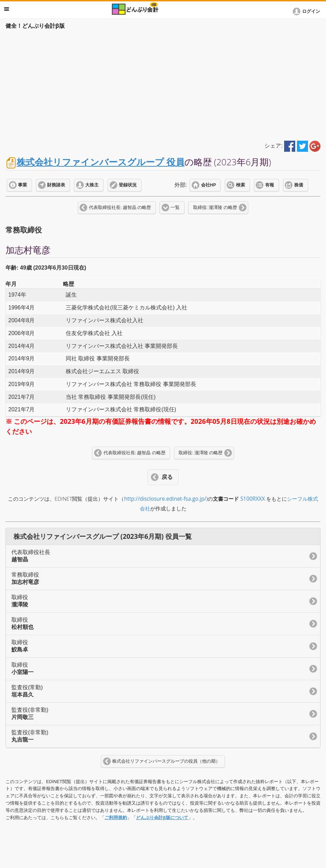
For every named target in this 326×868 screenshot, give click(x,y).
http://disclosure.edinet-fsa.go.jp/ (165, 499)
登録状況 (128, 185)
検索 (241, 185)
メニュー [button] (7, 9)
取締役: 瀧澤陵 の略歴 (215, 208)
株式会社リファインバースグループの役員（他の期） (166, 761)
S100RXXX (252, 499)
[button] (308, 11)
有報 (270, 185)
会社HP (209, 185)
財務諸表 (56, 185)
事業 (22, 185)
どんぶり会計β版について (162, 818)
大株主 (92, 185)
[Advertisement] (163, 84)
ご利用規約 (116, 818)
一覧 (175, 208)
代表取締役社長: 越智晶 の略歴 (120, 208)
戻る (167, 477)
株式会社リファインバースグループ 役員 (101, 162)
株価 (299, 185)
